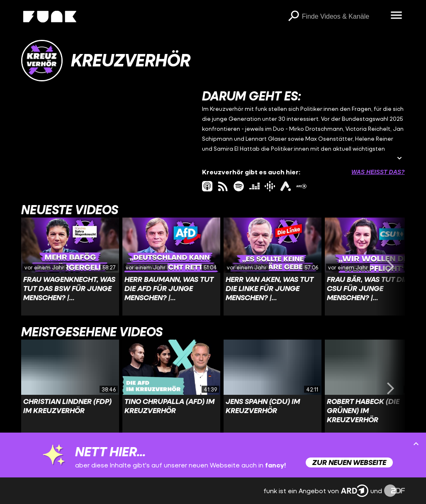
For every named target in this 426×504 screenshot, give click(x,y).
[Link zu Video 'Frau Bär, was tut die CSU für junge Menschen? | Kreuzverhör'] (374, 267)
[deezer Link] (254, 186)
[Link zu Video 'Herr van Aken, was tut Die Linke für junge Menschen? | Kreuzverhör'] (273, 267)
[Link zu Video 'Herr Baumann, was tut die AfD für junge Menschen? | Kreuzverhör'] (171, 267)
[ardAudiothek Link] (286, 186)
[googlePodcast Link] (270, 186)
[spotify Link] (239, 186)
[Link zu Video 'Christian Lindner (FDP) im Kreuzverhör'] (70, 389)
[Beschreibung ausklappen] (399, 159)
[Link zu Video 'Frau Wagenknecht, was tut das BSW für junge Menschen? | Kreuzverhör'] (70, 267)
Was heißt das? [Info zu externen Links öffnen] (378, 172)
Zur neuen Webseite (349, 462)
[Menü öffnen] (397, 16)
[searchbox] (343, 17)
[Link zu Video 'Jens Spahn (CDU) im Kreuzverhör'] (273, 389)
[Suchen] (294, 17)
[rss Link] (223, 186)
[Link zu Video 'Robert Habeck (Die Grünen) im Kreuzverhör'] (374, 389)
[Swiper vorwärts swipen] (391, 267)
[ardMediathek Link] (301, 186)
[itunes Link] (207, 186)
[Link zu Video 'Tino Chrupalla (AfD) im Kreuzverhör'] (171, 389)
